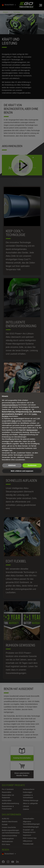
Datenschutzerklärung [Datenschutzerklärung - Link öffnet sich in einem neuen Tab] (10, 405)
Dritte (14, 421)
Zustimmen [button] (32, 465)
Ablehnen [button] (12, 465)
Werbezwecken (32, 430)
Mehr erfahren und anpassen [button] (22, 471)
